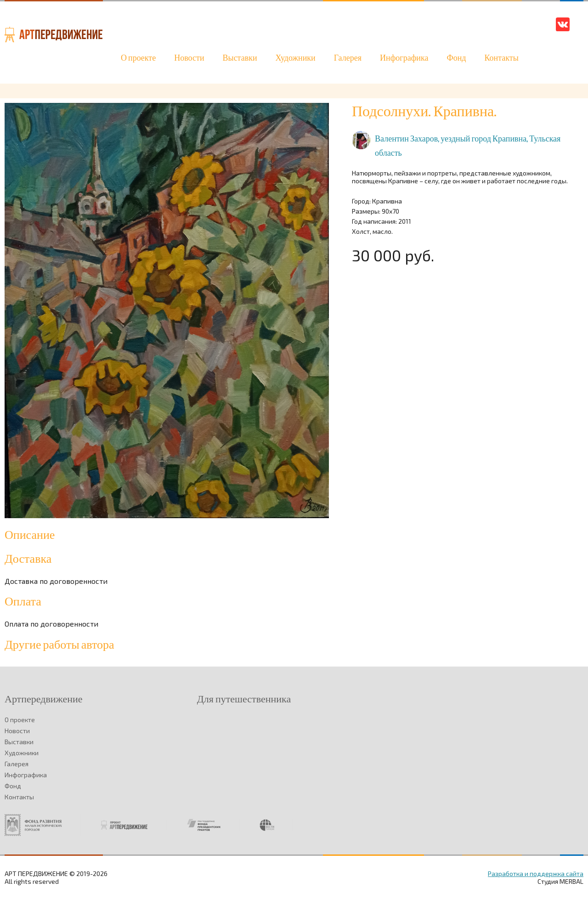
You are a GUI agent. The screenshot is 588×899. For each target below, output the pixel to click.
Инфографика (404, 58)
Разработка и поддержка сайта (536, 874)
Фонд (456, 58)
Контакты (501, 58)
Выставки (240, 58)
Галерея (348, 58)
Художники (296, 58)
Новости (189, 58)
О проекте (138, 58)
